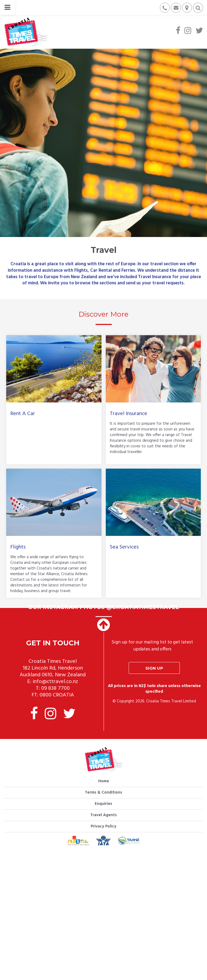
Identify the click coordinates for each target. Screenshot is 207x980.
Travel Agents (103, 815)
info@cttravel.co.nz (55, 682)
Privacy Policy (103, 826)
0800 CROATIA (57, 695)
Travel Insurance (129, 414)
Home (104, 781)
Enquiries (103, 804)
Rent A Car (23, 414)
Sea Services (124, 547)
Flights (18, 547)
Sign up (154, 668)
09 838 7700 (55, 688)
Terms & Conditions (103, 793)
